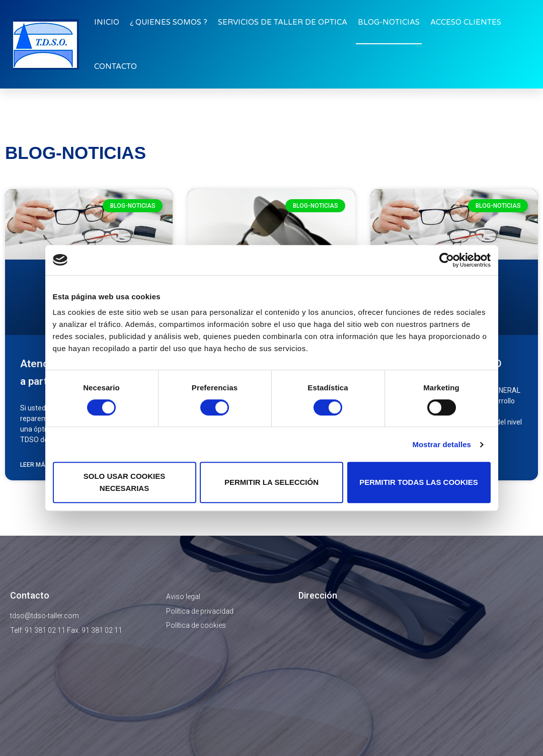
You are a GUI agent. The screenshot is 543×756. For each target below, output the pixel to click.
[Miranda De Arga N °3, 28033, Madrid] (416, 674)
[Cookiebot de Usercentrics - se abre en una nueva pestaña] (447, 260)
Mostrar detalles (442, 444)
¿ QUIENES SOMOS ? (169, 22)
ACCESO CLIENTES (466, 22)
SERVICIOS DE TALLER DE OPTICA (283, 22)
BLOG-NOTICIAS (389, 22)
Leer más (35, 465)
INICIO (107, 22)
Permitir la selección (271, 482)
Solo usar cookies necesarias (125, 482)
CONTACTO (115, 66)
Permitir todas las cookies (419, 482)
